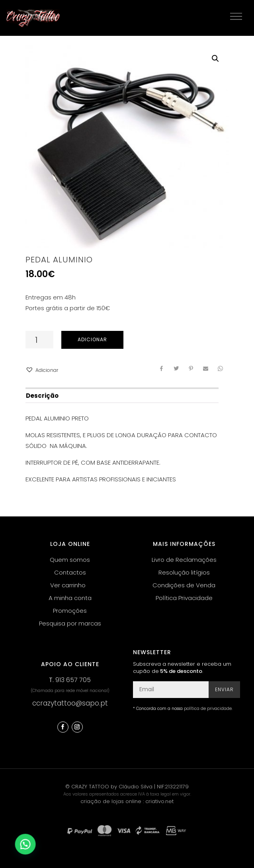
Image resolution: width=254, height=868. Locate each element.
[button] (42, 370)
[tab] (122, 395)
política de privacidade (208, 709)
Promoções (70, 611)
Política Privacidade (184, 598)
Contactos (70, 572)
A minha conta (70, 598)
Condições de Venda (184, 585)
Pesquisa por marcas (70, 623)
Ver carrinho (68, 585)
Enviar (224, 689)
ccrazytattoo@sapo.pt (70, 703)
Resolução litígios (184, 572)
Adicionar (92, 339)
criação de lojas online (111, 801)
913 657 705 (73, 680)
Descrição (42, 396)
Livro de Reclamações (184, 560)
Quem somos (70, 560)
